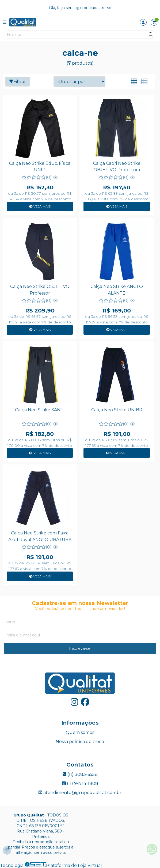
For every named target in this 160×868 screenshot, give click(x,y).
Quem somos (80, 732)
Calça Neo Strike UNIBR (117, 410)
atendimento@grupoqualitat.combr (80, 793)
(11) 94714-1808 (80, 783)
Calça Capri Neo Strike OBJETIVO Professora (117, 167)
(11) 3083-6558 (80, 774)
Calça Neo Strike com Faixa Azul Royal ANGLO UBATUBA (40, 536)
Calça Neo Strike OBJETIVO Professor (40, 290)
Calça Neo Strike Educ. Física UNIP (40, 167)
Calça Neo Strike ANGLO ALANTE (117, 290)
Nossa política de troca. (80, 742)
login (79, 8)
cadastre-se (100, 8)
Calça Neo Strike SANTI (40, 410)
